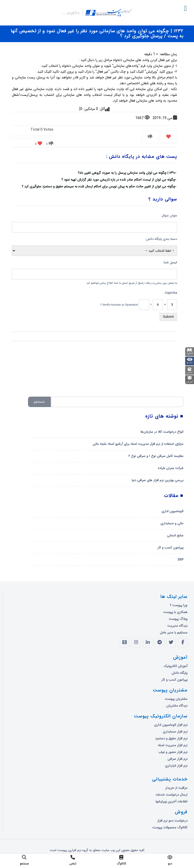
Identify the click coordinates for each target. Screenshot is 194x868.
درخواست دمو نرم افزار (172, 821)
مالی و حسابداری (172, 523)
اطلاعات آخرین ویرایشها (172, 802)
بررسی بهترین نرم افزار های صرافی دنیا (157, 480)
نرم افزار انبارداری (176, 766)
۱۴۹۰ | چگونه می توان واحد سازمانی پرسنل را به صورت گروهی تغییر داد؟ (127, 173)
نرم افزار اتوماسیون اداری (171, 725)
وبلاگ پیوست (178, 619)
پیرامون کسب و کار (170, 548)
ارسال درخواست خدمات (171, 795)
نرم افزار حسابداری (175, 732)
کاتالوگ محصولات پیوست (170, 828)
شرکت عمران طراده (171, 468)
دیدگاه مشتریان (177, 706)
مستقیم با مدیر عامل (174, 633)
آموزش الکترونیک (176, 666)
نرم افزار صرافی (177, 759)
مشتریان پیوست (176, 699)
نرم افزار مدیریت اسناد (173, 745)
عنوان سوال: (169, 215)
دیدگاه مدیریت (177, 626)
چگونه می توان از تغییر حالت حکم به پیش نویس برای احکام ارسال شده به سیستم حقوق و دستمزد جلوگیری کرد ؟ (99, 186)
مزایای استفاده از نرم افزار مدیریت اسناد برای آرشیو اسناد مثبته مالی (138, 444)
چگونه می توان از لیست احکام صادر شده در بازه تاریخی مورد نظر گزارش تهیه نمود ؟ (118, 180)
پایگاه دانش (179, 673)
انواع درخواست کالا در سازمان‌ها (162, 432)
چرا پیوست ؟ (179, 605)
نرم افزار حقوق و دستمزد (171, 739)
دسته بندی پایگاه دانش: (161, 239)
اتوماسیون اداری (172, 511)
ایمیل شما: (170, 262)
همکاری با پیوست (175, 612)
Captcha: (171, 293)
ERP (181, 560)
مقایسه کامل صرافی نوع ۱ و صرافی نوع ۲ (156, 456)
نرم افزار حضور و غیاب (173, 752)
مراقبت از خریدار (176, 788)
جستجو (39, 402)
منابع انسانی (175, 536)
